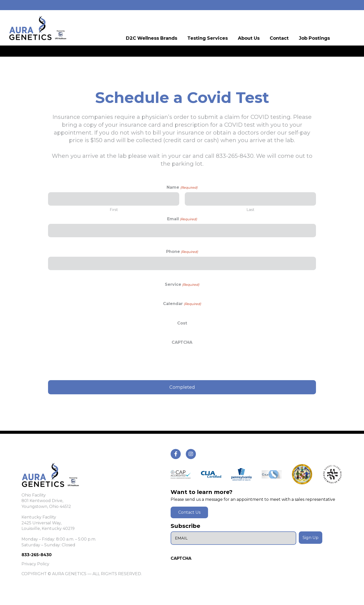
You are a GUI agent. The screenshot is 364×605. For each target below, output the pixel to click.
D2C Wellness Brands (152, 38)
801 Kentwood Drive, (42, 501)
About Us (249, 38)
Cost (182, 323)
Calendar (182, 304)
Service (182, 284)
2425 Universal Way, (41, 523)
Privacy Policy (35, 564)
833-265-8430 (37, 555)
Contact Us (189, 512)
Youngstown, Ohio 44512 (46, 506)
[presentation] (86, 357)
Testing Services (208, 38)
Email (182, 219)
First (114, 210)
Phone (182, 252)
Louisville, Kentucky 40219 (48, 528)
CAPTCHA (182, 342)
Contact (279, 38)
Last (250, 210)
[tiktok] (176, 454)
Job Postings (314, 38)
